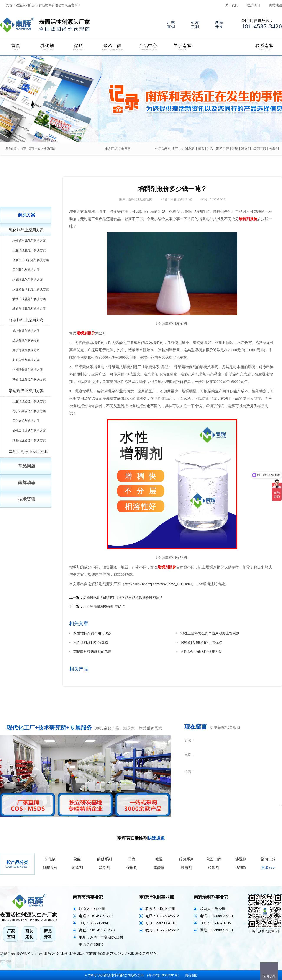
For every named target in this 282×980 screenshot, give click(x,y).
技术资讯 (27, 499)
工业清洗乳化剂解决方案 (29, 250)
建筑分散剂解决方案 (26, 350)
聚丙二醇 (260, 149)
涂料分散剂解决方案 (26, 331)
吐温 (210, 149)
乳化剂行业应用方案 (26, 230)
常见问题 (49, 149)
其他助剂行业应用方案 (28, 452)
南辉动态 (27, 483)
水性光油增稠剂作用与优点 (104, 607)
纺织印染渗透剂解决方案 (29, 411)
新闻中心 (35, 149)
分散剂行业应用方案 (26, 320)
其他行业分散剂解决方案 (29, 379)
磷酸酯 (159, 868)
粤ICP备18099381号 (163, 975)
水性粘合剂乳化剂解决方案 (31, 289)
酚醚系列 (105, 859)
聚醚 (235, 149)
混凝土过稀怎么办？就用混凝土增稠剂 (210, 633)
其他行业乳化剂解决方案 (29, 309)
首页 (23, 149)
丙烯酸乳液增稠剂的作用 (92, 652)
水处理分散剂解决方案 (28, 370)
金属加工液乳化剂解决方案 (31, 260)
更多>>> (268, 868)
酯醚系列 (50, 868)
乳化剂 (190, 149)
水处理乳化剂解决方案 (28, 280)
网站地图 (275, 5)
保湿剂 (132, 868)
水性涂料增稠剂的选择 (91, 643)
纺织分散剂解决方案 (26, 340)
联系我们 (253, 5)
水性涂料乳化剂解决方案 (29, 241)
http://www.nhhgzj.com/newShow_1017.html (158, 584)
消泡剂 (214, 868)
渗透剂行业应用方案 (26, 391)
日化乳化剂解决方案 (26, 270)
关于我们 (232, 5)
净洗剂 (104, 868)
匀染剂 (77, 868)
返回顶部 (269, 976)
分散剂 (274, 149)
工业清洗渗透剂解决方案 (29, 401)
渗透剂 (246, 149)
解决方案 (27, 215)
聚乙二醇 (223, 149)
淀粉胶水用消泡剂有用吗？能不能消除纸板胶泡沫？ (123, 598)
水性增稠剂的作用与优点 (92, 633)
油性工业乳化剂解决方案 (29, 299)
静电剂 (186, 868)
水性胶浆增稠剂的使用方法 (201, 652)
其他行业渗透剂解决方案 (29, 440)
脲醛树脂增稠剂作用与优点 (201, 643)
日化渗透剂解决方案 (26, 421)
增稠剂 (241, 868)
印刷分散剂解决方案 (26, 360)
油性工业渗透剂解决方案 (29, 431)
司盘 (201, 149)
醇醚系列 (186, 859)
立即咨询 (256, 812)
